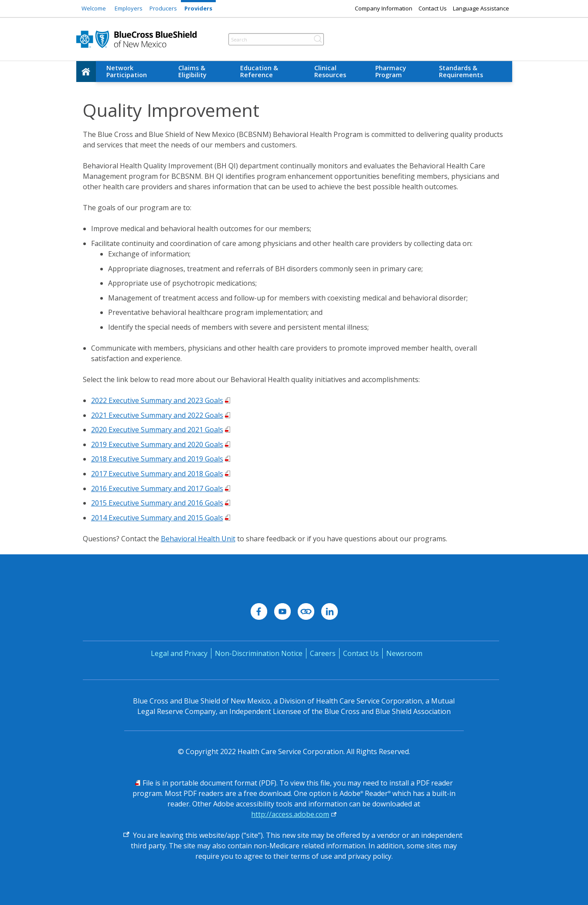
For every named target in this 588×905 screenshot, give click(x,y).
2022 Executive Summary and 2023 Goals (157, 400)
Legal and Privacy (179, 653)
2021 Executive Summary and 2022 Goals (157, 415)
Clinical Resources (330, 71)
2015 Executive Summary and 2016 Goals (157, 503)
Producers (163, 8)
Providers (198, 8)
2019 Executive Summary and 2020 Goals (157, 444)
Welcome (94, 8)
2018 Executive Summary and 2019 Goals (157, 459)
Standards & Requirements (461, 71)
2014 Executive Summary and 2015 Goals (157, 518)
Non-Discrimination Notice (259, 653)
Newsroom (404, 653)
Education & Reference (259, 71)
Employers (129, 8)
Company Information (384, 8)
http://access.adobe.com (290, 814)
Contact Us (433, 8)
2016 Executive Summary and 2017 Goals (157, 488)
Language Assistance (481, 8)
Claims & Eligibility (192, 71)
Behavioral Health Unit (198, 539)
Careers (323, 653)
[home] (86, 72)
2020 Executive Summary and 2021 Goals (157, 430)
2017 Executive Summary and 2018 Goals (157, 474)
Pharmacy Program (391, 71)
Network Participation (127, 71)
